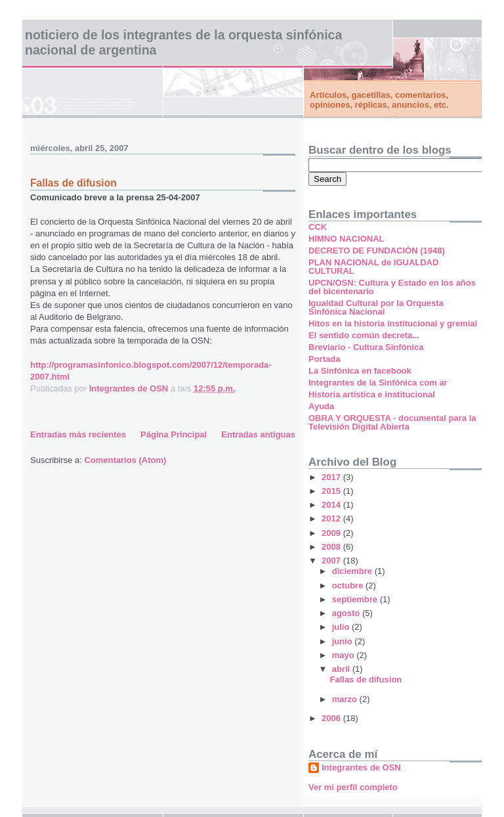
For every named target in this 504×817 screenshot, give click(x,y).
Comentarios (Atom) (125, 460)
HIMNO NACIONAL (346, 239)
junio (344, 641)
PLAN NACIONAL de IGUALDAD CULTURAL (373, 267)
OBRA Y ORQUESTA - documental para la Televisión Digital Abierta (392, 422)
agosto (347, 613)
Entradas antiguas (258, 434)
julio (342, 627)
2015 (332, 491)
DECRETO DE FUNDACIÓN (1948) (377, 251)
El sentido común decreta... (364, 335)
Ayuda (321, 406)
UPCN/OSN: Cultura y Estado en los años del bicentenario (392, 287)
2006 (332, 718)
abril (342, 669)
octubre (349, 585)
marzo (346, 699)
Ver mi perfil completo (353, 787)
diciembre (353, 571)
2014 (332, 505)
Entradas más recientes (78, 434)
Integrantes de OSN (361, 767)
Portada (324, 359)
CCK (318, 227)
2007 (332, 561)
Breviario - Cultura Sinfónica (366, 347)
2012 (332, 519)
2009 (332, 533)
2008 (332, 547)
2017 (332, 477)
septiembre (356, 599)
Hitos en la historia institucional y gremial (393, 323)
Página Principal (174, 434)
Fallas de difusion (73, 183)
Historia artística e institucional (372, 394)
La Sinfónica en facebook (360, 371)
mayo (345, 655)
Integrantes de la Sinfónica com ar (378, 383)
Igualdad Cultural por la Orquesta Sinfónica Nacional (376, 307)
